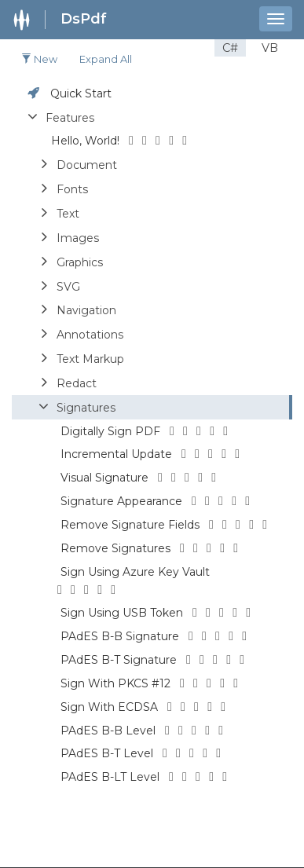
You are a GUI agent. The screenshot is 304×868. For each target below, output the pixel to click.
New (39, 59)
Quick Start (81, 93)
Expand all (106, 59)
